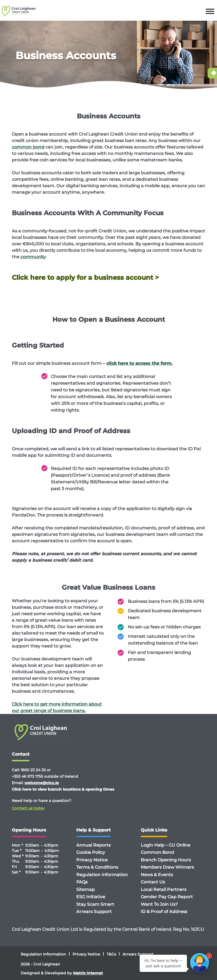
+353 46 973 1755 (27, 776)
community (33, 257)
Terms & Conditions (97, 867)
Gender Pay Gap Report (167, 897)
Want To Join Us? (159, 904)
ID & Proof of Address (164, 912)
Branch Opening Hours (166, 860)
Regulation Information (102, 875)
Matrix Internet (88, 973)
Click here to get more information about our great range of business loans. (57, 707)
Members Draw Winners (167, 867)
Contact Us (153, 882)
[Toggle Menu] (210, 11)
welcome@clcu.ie (42, 783)
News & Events (157, 875)
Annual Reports (93, 845)
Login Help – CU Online (166, 845)
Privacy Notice (92, 860)
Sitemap (86, 889)
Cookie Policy (91, 852)
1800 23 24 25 (33, 770)
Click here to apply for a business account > (85, 277)
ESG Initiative (91, 897)
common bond (28, 147)
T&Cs (111, 954)
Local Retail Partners (164, 889)
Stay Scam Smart (95, 904)
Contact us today (28, 808)
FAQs (82, 882)
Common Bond (157, 852)
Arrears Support (94, 912)
